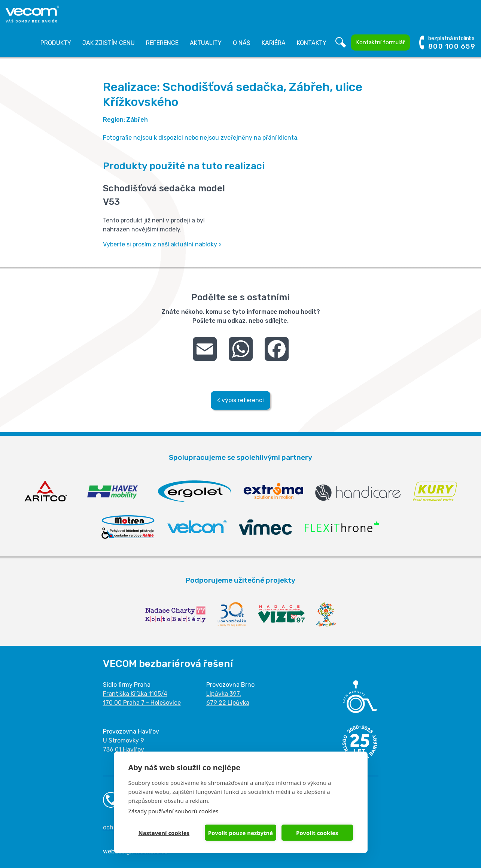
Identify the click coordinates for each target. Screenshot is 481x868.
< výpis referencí (240, 400)
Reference (162, 43)
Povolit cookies (317, 833)
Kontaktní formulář (380, 42)
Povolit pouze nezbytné (240, 833)
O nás (242, 43)
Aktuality (206, 43)
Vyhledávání (341, 43)
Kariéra (274, 43)
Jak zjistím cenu (109, 43)
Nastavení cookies (164, 833)
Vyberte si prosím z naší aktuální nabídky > (162, 244)
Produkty (56, 43)
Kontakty (312, 43)
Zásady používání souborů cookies (173, 811)
